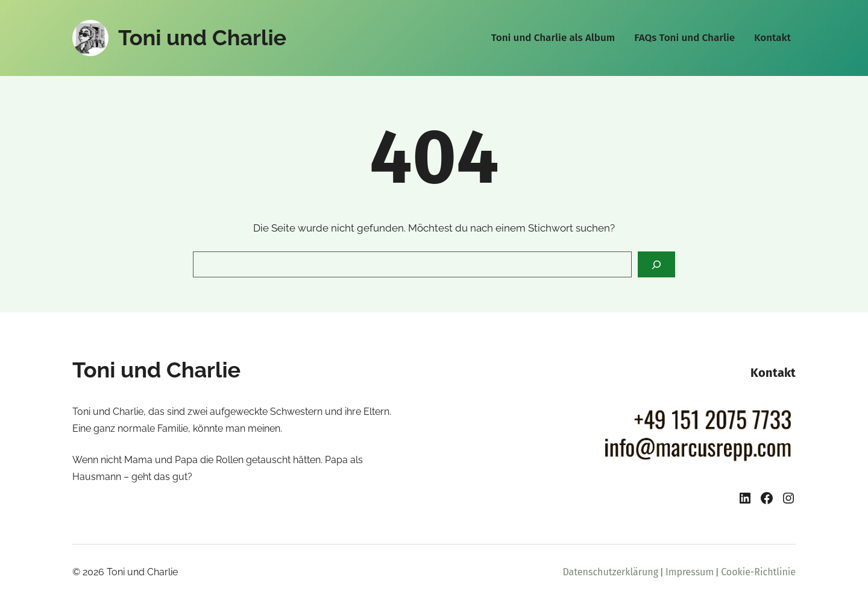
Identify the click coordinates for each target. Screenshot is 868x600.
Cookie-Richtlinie (758, 572)
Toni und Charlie (202, 37)
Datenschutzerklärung (610, 572)
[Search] (656, 264)
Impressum (690, 572)
